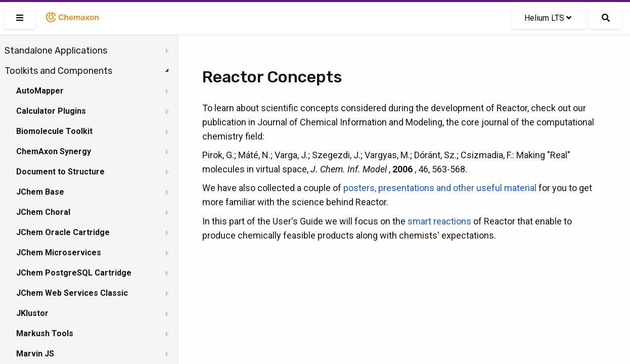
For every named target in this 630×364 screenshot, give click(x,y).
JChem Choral (43, 212)
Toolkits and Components (58, 71)
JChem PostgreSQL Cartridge (74, 273)
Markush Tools (45, 333)
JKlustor (32, 313)
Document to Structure (60, 172)
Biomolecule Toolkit (54, 131)
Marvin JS (35, 354)
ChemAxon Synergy (54, 151)
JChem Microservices (59, 253)
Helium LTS (548, 18)
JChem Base (40, 192)
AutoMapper (40, 91)
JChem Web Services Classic (72, 293)
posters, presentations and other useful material (440, 188)
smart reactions (439, 221)
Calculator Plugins (51, 111)
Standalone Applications (56, 51)
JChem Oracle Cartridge (63, 232)
